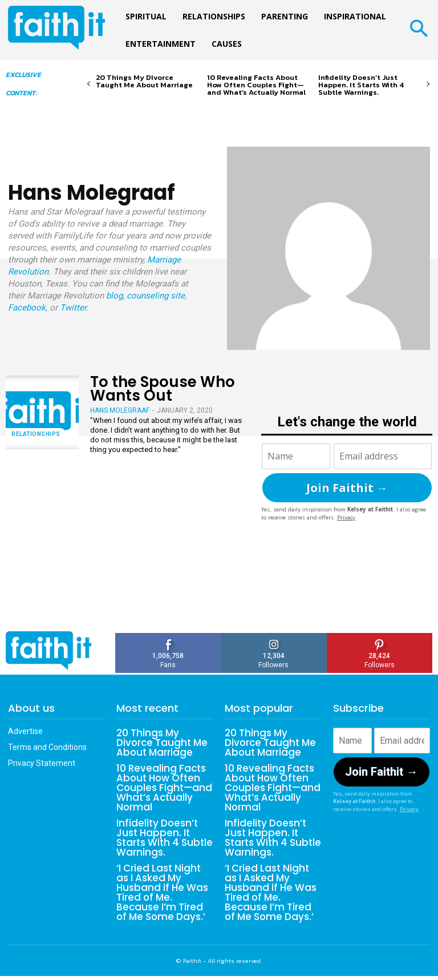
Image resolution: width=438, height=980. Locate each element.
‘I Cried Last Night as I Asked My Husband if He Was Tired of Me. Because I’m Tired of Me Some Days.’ (163, 886)
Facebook (27, 308)
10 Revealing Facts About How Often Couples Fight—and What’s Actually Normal (256, 85)
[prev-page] (89, 84)
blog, (115, 296)
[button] (418, 30)
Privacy (346, 517)
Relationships (36, 434)
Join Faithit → (347, 488)
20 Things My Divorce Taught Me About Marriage (144, 81)
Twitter (73, 308)
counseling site (156, 296)
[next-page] (428, 84)
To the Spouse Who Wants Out (163, 388)
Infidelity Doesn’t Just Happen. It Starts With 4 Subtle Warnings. (361, 85)
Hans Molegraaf (120, 410)
